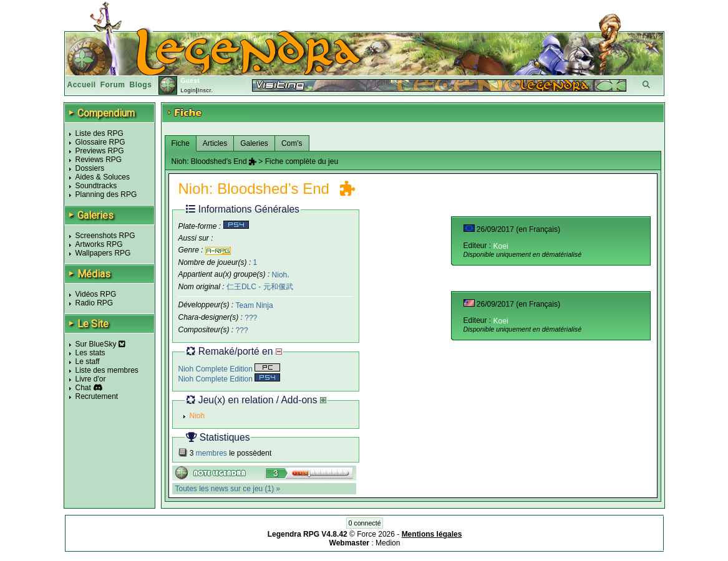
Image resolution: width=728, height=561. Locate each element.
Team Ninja (255, 305)
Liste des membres (107, 370)
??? (251, 318)
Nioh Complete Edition (230, 369)
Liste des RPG (99, 133)
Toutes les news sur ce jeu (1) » (228, 489)
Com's (292, 143)
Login (188, 90)
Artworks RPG (99, 244)
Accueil (82, 85)
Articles (215, 143)
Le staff (88, 362)
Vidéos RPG (96, 294)
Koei (501, 246)
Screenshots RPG (105, 236)
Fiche (181, 143)
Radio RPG (95, 303)
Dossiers (90, 168)
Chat (83, 388)
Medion (388, 543)
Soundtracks (96, 186)
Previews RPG (100, 151)
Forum (113, 85)
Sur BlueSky (100, 344)
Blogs (141, 85)
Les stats (90, 353)
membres (211, 453)
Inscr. (206, 90)
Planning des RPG (106, 194)
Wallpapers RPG (103, 253)
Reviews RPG (99, 160)
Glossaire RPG (100, 142)
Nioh (280, 274)
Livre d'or (91, 379)
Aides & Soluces (103, 177)
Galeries (254, 143)
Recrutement (97, 396)
